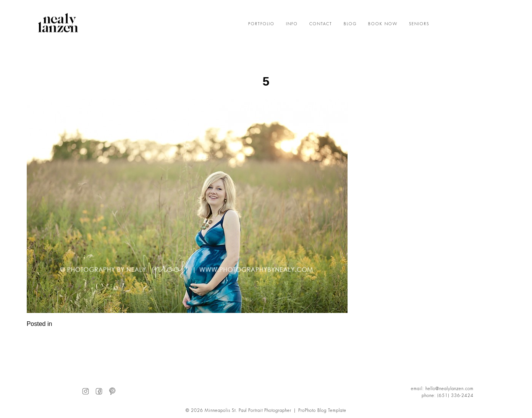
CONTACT (321, 24)
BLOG (350, 24)
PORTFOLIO (261, 24)
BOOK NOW (383, 24)
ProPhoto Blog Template (322, 411)
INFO (292, 24)
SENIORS (419, 24)
